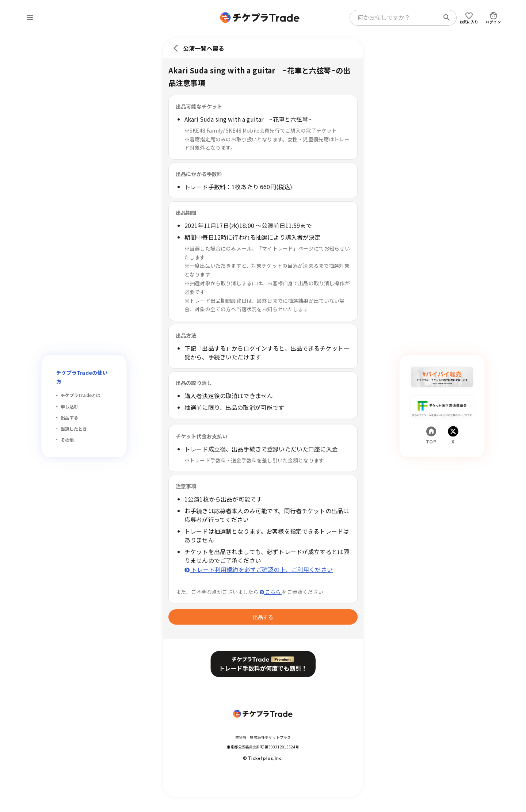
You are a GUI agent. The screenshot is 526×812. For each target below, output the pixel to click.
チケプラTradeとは (81, 395)
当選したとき (74, 429)
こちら (271, 592)
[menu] (30, 18)
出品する (70, 417)
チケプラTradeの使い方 (82, 377)
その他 (67, 440)
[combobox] (396, 18)
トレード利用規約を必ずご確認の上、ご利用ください (259, 569)
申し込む (70, 406)
